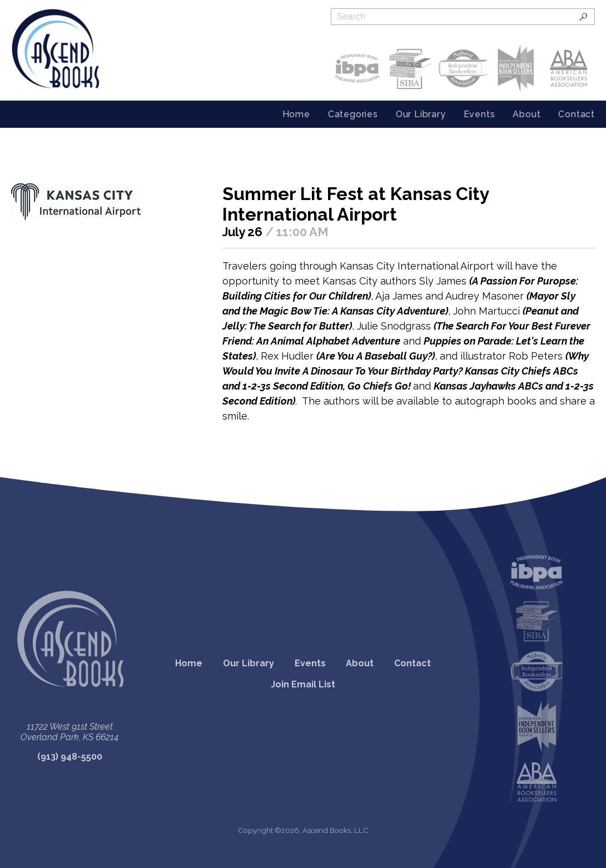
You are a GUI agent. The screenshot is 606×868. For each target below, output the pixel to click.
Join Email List (303, 684)
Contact (577, 114)
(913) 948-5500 (70, 757)
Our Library (421, 114)
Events (480, 114)
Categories (353, 114)
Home (296, 114)
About (526, 114)
